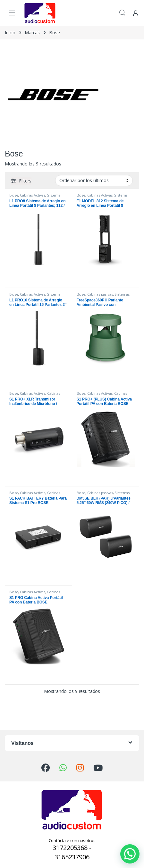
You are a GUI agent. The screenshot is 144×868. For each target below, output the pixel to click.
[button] (130, 854)
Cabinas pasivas (100, 294)
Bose (14, 195)
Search (122, 13)
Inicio (10, 33)
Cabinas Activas (33, 195)
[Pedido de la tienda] (94, 181)
